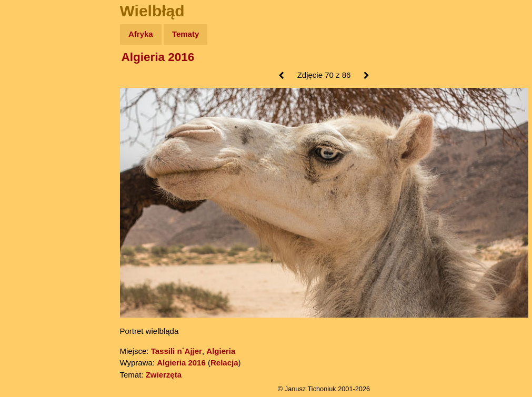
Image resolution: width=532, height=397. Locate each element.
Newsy (30, 115)
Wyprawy (35, 75)
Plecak (30, 176)
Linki (27, 196)
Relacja (224, 363)
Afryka (141, 34)
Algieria (221, 351)
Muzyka (32, 156)
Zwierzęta (164, 375)
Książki (31, 136)
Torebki (32, 217)
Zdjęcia (31, 95)
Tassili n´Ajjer (177, 351)
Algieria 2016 (158, 57)
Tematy (185, 34)
